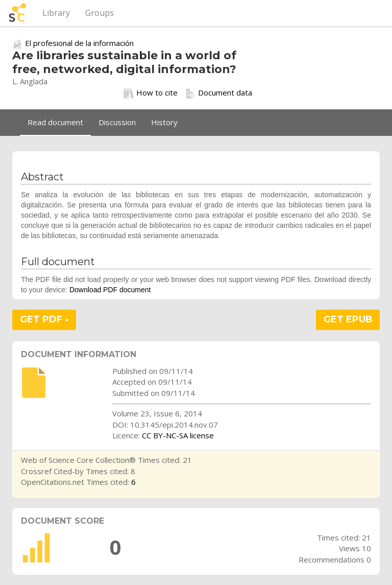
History (164, 122)
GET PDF (44, 319)
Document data (219, 93)
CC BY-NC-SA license (178, 435)
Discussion (117, 122)
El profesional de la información (79, 43)
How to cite (151, 93)
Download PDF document (110, 290)
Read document (55, 122)
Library (56, 13)
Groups (100, 13)
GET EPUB (348, 319)
